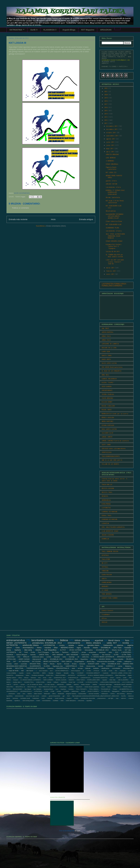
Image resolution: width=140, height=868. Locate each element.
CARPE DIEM (106, 352)
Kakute (49, 682)
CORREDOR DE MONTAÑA (110, 519)
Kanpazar (96, 655)
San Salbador (37, 689)
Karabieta (64, 682)
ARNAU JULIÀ (106, 340)
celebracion (105, 694)
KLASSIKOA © (50, 30)
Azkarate (82, 664)
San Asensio (106, 655)
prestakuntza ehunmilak (88, 698)
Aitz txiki (104, 671)
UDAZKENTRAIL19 (63, 668)
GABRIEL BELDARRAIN (109, 379)
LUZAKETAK (105, 523)
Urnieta (59, 691)
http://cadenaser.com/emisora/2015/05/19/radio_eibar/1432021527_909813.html (95, 696)
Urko (19, 657)
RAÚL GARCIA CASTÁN (109, 429)
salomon (123, 698)
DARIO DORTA (106, 359)
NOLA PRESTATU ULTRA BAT (48, 687)
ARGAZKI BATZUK (112, 184)
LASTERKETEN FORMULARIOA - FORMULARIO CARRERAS (114, 285)
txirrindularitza (46, 701)
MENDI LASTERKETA (16, 643)
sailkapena (128, 661)
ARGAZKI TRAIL (35, 664)
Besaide (66, 673)
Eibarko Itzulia (117, 650)
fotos (127, 640)
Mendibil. (9, 668)
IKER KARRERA (107, 386)
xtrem (16, 664)
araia (19, 694)
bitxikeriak (61, 694)
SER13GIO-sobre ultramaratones (114, 448)
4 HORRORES (110, 161)
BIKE (45, 659)
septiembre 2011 (113, 136)
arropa (84, 652)
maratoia (48, 648)
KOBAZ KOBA (40, 682)
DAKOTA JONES (107, 356)
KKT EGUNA (36, 661)
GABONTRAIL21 (86, 678)
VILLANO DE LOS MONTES (110, 464)
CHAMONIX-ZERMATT (93, 673)
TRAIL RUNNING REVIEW (110, 551)
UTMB (52, 691)
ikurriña (124, 696)
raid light (111, 698)
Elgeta (130, 675)
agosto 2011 (111, 139)
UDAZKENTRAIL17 (12, 691)
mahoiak (50, 698)
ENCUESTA (72, 675)
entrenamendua (16, 640)
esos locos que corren (33, 696)
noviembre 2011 (112, 129)
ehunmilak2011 (28, 648)
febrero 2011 (112, 271)
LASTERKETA (11, 652)
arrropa (80, 668)
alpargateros (116, 691)
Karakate (128, 648)
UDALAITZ (75, 652)
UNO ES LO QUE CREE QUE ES (112, 460)
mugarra (69, 698)
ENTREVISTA (81, 675)
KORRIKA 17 (111, 666)
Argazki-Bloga (69, 30)
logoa (23, 197)
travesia (9, 664)
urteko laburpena (71, 701)
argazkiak (99, 640)
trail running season (28, 701)
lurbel (43, 698)
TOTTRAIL (105, 567)
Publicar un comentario (21, 208)
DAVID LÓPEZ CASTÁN (109, 363)
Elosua (26, 678)
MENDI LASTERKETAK (51, 661)
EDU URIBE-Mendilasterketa (112, 367)
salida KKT (112, 643)
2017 (106, 104)
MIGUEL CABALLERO (108, 406)
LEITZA (16, 684)
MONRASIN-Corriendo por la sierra (115, 414)
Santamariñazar (48, 689)
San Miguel (28, 689)
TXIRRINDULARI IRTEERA (35, 668)
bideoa (64, 640)
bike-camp (28, 650)
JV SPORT (105, 590)
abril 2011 (111, 152)
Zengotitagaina (79, 661)
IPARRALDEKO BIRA (94, 680)
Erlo (39, 678)
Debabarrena (20, 675)
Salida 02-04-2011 (113, 251)
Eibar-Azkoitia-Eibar (114, 221)
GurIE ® (34, 30)
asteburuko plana (38, 657)
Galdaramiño (108, 645)
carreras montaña (94, 694)
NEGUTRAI (10, 687)
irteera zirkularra (93, 643)
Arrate (130, 671)
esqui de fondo (14, 671)
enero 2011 (111, 274)
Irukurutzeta (85, 655)
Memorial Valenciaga (106, 684)
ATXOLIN (96, 671)
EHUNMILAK (105, 539)
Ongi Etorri (79, 687)
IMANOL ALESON (61, 680)
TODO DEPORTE (107, 594)
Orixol (103, 687)
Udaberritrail (10, 657)
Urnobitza (66, 691)
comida (49, 657)
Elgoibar (93, 659)
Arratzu (74, 664)
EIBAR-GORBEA (61, 675)
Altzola (52, 664)
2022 (106, 88)
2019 (106, 98)
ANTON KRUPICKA (107, 332)
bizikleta (96, 668)
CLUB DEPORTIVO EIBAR (110, 531)
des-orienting (121, 694)
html (68, 696)
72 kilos (89, 671)
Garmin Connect (107, 611)
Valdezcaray (75, 691)
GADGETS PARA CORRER (110, 598)
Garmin (118, 678)
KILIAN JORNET (107, 402)
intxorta (38, 650)
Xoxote (83, 691)
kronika (126, 643)
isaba (64, 657)
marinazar (102, 652)
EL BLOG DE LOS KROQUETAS (112, 371)
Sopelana (63, 689)
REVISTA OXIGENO (108, 488)
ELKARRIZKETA (35, 666)
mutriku (76, 698)
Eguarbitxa (84, 659)
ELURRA (47, 666)
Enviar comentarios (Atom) (56, 226)
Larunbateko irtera (113, 187)
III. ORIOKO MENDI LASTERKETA (31, 680)
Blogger (78, 831)
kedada (71, 645)
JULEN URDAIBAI (107, 398)
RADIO (8, 689)
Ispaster (105, 680)
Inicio (53, 219)
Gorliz (125, 678)
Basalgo (51, 673)
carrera (81, 645)
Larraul (23, 684)
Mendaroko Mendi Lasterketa (123, 684)
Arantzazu (123, 671)
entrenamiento (74, 643)
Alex (116, 671)
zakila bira (85, 657)
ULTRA (116, 655)
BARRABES (105, 586)
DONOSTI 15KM (93, 664)
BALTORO (36, 673)
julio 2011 (111, 142)
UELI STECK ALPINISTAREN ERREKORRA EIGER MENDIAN (115, 236)
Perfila (33, 652)
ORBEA (71, 687)
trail (22, 671)
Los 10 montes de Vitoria (35, 684)
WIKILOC (105, 622)
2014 (106, 114)
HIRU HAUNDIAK (72, 655)
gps (64, 696)
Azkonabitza (89, 650)
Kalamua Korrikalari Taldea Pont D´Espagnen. (114, 246)
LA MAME (80, 682)
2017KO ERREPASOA (62, 671)
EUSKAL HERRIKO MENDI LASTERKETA (100, 675)
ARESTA (104, 579)
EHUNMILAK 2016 (114, 664)
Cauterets (106, 673)
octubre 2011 (112, 133)
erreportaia (92, 652)
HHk (130, 678)
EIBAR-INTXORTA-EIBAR (114, 241)
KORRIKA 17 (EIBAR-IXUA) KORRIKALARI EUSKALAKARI (115, 192)
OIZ (20, 652)
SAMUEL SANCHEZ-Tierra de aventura (115, 441)
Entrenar (33, 678)
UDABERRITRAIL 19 (126, 689)
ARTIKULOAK (11, 659)
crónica (112, 694)
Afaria (45, 664)
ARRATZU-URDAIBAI (112, 154)
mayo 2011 (110, 149)
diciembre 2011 (112, 126)
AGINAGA (10, 655)
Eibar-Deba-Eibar (120, 675)
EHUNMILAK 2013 (102, 650)
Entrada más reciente (18, 219)
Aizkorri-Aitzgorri (22, 655)
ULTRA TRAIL (126, 655)
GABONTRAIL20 (73, 678)
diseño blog (90, 661)
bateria (30, 694)
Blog (73, 673)
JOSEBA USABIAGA (108, 394)
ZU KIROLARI (105, 691)
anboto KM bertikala (128, 691)
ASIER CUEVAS (24, 659)
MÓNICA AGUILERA (108, 417)
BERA (44, 673)
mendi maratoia (59, 698)
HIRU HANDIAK (58, 655)
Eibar (56, 648)
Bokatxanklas (111, 211)
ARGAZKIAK (106, 30)
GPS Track (117, 648)
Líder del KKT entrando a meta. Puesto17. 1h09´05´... (115, 262)
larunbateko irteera (114, 231)
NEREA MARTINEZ (107, 421)
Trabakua (50, 668)
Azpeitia (21, 673)
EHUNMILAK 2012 (56, 659)
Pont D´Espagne (43, 652)
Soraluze (71, 689)
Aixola (110, 671)
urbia (62, 701)
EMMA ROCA (105, 375)
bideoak (88, 668)
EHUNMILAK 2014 (72, 659)
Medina (95, 684)
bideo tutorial (38, 694)
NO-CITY (105, 563)
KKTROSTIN (12, 645)
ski (78, 657)
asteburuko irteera (31, 645)
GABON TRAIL (44, 655)
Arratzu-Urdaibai (11, 673)
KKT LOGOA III (111, 172)
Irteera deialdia (118, 659)
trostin (38, 701)
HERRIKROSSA (106, 500)
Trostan (115, 689)
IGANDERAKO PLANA (112, 228)
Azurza (28, 673)
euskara (44, 696)
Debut (27, 675)
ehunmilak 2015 (128, 668)
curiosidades (116, 668)
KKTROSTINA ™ (17, 30)
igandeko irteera (93, 645)
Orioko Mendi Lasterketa (92, 687)
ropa (117, 698)
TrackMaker (106, 614)
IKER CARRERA (48, 680)
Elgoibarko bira (58, 666)
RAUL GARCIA (67, 661)
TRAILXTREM (106, 559)
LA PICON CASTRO (92, 682)
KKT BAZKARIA (24, 661)
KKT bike (128, 650)
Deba (103, 664)
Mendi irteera (114, 640)
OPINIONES (63, 687)
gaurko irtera (111, 181)
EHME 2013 (50, 675)
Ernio (45, 678)
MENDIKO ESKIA (67, 648)
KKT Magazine (88, 30)
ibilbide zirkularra (82, 640)
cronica (62, 645)
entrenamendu (19, 696)
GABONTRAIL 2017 (60, 678)
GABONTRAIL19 (71, 666)
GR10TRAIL (105, 555)
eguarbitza (10, 696)
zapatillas (89, 701)
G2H (50, 678)
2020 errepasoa (76, 671)
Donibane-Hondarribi (38, 675)
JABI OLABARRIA (123, 680)
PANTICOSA (117, 687)
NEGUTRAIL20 (32, 687)
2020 (106, 95)
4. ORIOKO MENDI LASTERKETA (103, 657)
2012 (106, 120)
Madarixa (128, 666)
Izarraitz (101, 666)
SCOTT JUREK (106, 445)
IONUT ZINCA (81, 680)
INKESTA (71, 680)
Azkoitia (33, 655)
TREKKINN (105, 571)
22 (83, 671)
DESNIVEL (105, 496)
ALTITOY (63, 650)
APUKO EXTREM (75, 650)
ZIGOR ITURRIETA (93, 691)
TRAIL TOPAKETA (81, 689)
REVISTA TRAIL (107, 492)
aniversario (12, 694)
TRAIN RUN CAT (107, 485)
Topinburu (65, 652)
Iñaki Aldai (112, 680)
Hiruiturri (16, 680)
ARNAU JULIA (106, 336)
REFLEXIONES (18, 689)
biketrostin (47, 694)
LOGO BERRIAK (111, 158)
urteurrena (81, 701)
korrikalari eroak (25, 698)
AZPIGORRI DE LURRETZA (110, 344)
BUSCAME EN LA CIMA (109, 348)
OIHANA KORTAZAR (108, 425)
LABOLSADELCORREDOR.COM (110, 682)
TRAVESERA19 (106, 689)
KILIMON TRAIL (29, 682)
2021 (106, 91)
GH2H (112, 678)
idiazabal (57, 657)
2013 (106, 117)
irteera (39, 648)
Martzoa (76, 684)
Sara (57, 689)
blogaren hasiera (71, 694)
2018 (106, 101)
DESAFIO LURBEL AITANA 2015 (121, 673)
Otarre (109, 687)
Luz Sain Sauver (50, 684)
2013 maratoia (43, 671)
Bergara (59, 673)
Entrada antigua (86, 219)
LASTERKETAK (106, 508)
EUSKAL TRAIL (107, 516)
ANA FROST (105, 328)
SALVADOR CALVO (107, 433)
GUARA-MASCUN (107, 575)
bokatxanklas (82, 694)
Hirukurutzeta (91, 666)
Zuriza (9, 650)
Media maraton (86, 684)
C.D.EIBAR (80, 673)
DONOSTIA (10, 675)
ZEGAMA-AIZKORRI (108, 535)
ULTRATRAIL (38, 691)
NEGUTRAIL (19, 668)
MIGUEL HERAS (107, 410)
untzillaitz (55, 701)
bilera (54, 694)
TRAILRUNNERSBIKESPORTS (111, 456)
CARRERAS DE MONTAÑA (110, 512)
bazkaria (18, 650)
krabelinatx (36, 698)
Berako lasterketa (113, 197)
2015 (106, 111)
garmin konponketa (54, 696)
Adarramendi (37, 659)
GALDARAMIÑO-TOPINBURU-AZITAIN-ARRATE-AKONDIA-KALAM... (115, 216)
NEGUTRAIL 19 (20, 687)
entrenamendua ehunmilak (106, 661)
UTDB (46, 691)
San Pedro (55, 652)
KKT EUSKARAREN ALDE (114, 224)
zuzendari (24, 664)
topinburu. (17, 701)
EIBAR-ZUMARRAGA (112, 164)
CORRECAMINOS (107, 582)
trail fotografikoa (50, 650)
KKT (15, 661)
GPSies (104, 618)
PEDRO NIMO (127, 687)
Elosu (20, 678)
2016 (106, 107)
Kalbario (56, 682)
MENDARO (60, 684)
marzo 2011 (111, 268)
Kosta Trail (72, 682)
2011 (106, 123)
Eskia (18, 648)
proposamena (102, 698)
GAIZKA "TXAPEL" (108, 383)
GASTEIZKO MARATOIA (100, 678)
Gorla (81, 666)
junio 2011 (111, 145)
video (110, 652)
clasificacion (105, 668)
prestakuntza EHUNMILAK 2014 (47, 643)
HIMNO (9, 680)
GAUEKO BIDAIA (105, 659)
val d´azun (30, 671)
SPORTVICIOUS (107, 452)
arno (24, 694)
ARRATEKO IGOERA (124, 657)
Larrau (120, 666)
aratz (73, 668)
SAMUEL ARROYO (107, 437)
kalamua (120, 645)
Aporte (59, 664)
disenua (129, 694)
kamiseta (15, 698)
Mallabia (69, 684)
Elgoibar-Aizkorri (11, 678)
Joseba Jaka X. (17, 682)
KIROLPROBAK (106, 504)
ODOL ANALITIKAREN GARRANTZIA (113, 527)
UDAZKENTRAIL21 (26, 691)
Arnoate (67, 664)
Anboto (95, 648)
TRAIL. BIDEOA (94, 689)
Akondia (87, 648)
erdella (119, 661)
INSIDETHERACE (107, 390)
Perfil (26, 652)
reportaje (72, 657)
